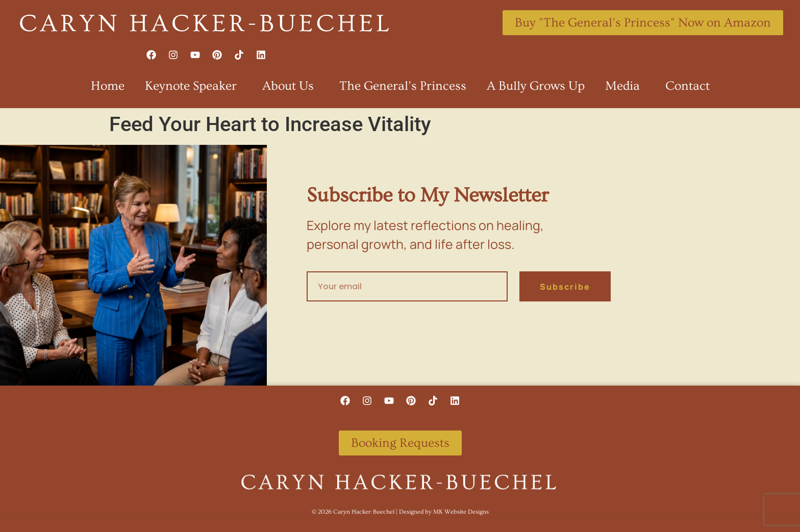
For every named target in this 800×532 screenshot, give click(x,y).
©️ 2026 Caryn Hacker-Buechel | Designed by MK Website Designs (400, 512)
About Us (291, 86)
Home (108, 86)
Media (625, 86)
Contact (687, 86)
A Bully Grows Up (536, 86)
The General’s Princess (403, 86)
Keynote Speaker (193, 86)
